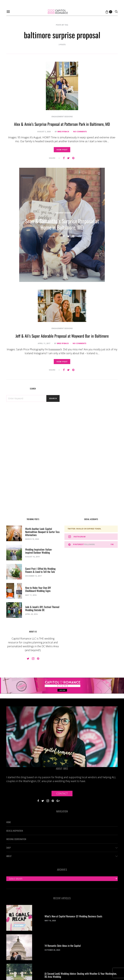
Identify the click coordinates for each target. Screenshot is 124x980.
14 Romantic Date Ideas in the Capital (63, 946)
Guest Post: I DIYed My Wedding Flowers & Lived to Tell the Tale (40, 570)
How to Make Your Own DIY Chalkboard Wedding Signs (38, 589)
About (9, 856)
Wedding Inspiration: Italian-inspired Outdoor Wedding (39, 551)
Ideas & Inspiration (15, 831)
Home (9, 822)
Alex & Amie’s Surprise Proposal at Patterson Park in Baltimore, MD (62, 124)
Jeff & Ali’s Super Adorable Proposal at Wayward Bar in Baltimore (62, 336)
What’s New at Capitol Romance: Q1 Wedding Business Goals (73, 916)
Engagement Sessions (62, 116)
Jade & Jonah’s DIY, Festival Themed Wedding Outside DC (42, 608)
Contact (62, 794)
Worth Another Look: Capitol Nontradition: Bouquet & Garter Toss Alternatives (42, 532)
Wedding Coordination (16, 839)
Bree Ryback (63, 132)
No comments (80, 132)
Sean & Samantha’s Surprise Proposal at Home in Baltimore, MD (62, 225)
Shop (8, 848)
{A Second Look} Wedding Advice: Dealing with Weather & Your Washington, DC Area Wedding (81, 975)
